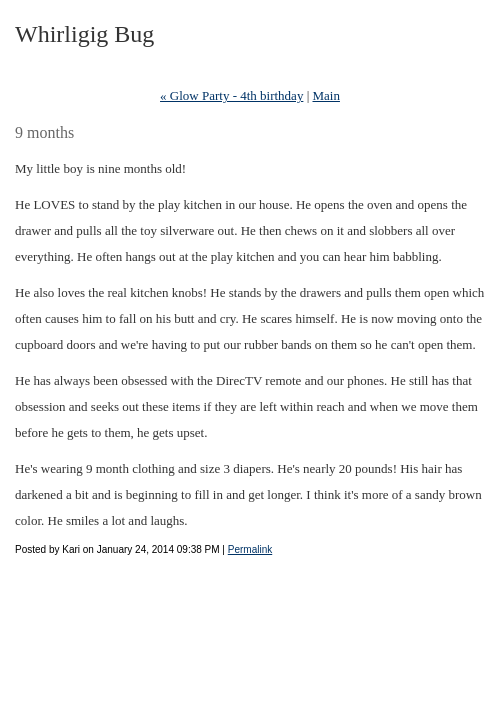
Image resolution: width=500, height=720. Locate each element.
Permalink (250, 549)
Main (326, 95)
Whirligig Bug (84, 34)
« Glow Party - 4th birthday (231, 95)
